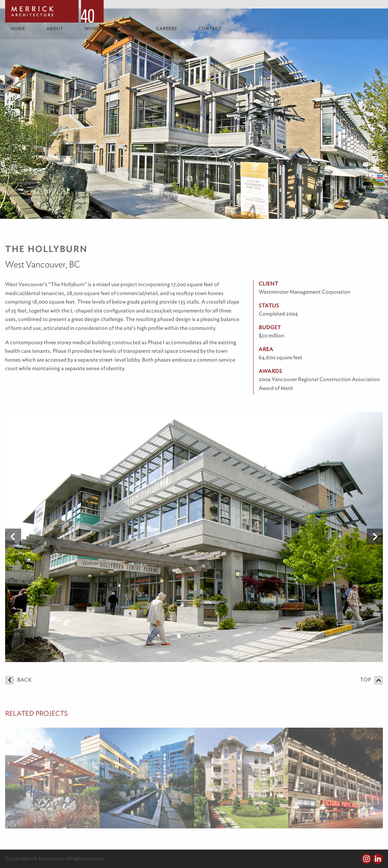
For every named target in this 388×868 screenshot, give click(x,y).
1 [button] (179, 636)
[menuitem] (23, 29)
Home (18, 29)
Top (371, 680)
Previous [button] (13, 537)
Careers (167, 29)
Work (92, 29)
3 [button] (199, 636)
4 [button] (210, 636)
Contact (210, 29)
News (128, 29)
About (55, 29)
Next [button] (375, 537)
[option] (194, 537)
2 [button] (189, 636)
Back (18, 680)
